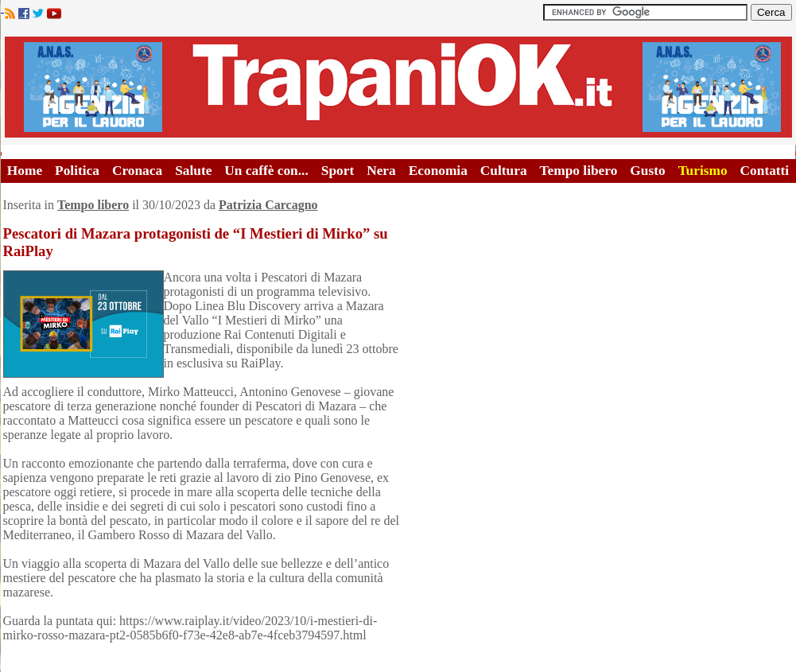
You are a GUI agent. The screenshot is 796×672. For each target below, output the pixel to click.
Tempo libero (579, 171)
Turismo (703, 171)
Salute (193, 171)
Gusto (647, 171)
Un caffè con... (266, 171)
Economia (438, 171)
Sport (338, 171)
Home (25, 171)
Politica (77, 171)
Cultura (504, 171)
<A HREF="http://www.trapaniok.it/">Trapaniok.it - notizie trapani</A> (398, 87)
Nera (381, 171)
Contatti (765, 171)
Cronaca (137, 171)
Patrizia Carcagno (268, 205)
